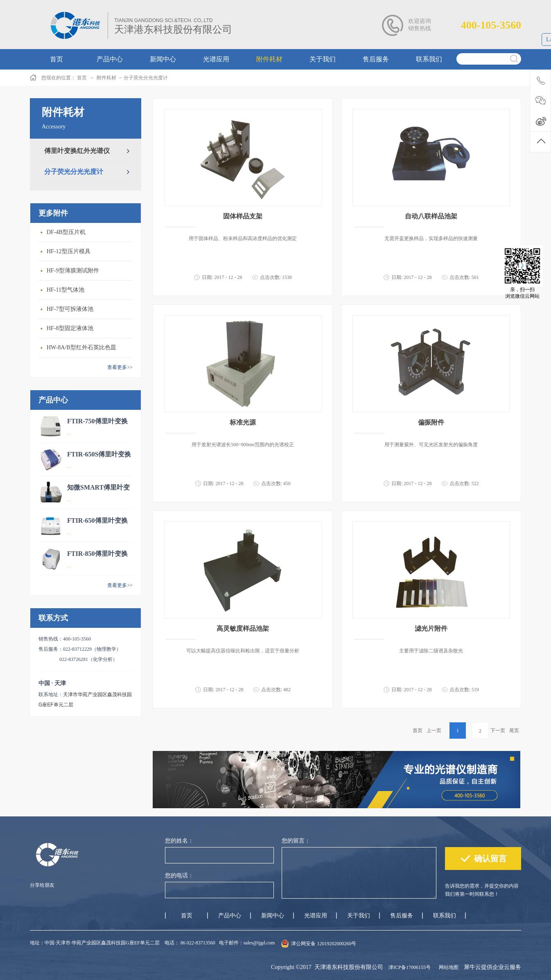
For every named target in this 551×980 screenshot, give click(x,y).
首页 (418, 731)
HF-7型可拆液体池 (70, 309)
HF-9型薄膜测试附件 (73, 271)
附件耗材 (106, 78)
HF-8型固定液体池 (70, 328)
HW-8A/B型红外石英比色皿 (81, 347)
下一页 (498, 731)
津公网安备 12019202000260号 (324, 944)
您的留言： (296, 841)
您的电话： (179, 875)
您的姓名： (179, 841)
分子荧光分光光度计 (146, 78)
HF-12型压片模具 (69, 251)
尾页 (514, 731)
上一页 (434, 731)
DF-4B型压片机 (66, 232)
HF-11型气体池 (65, 290)
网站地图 (447, 967)
